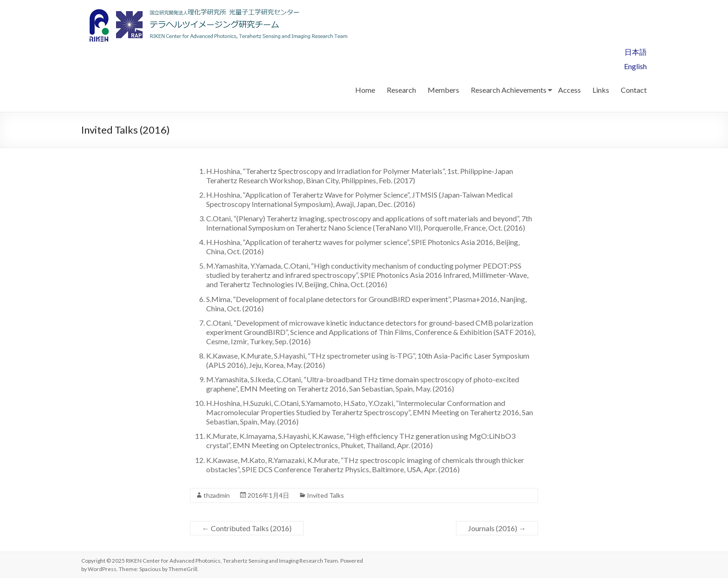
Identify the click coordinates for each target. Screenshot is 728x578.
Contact (634, 90)
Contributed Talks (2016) (247, 528)
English (635, 66)
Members (443, 90)
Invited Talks (325, 495)
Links (601, 90)
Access (569, 90)
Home (365, 90)
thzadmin (217, 495)
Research (401, 90)
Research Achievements (509, 90)
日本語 (636, 52)
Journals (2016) (497, 528)
